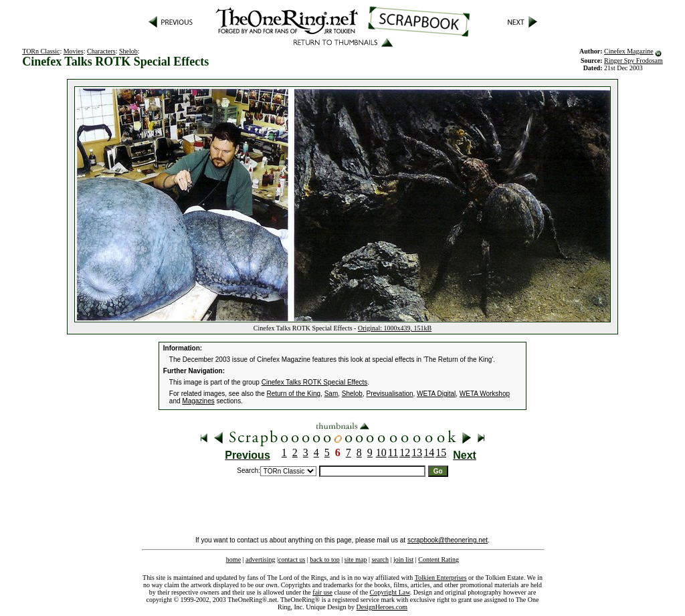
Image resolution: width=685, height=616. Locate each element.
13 (417, 452)
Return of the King (294, 394)
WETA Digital (436, 394)
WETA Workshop (485, 394)
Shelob (128, 51)
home (233, 559)
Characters (101, 51)
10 (381, 452)
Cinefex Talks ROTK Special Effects (315, 382)
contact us (292, 559)
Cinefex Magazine (629, 51)
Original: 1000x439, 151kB (395, 328)
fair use (322, 592)
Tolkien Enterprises (441, 578)
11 (393, 452)
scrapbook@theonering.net (448, 540)
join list (403, 559)
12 (405, 452)
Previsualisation (390, 394)
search (380, 559)
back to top (324, 559)
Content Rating (438, 559)
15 (441, 452)
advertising (260, 559)
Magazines (198, 401)
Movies (74, 51)
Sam (331, 394)
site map (356, 559)
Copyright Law (390, 592)
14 (429, 452)
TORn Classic (41, 51)
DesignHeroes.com (382, 607)
